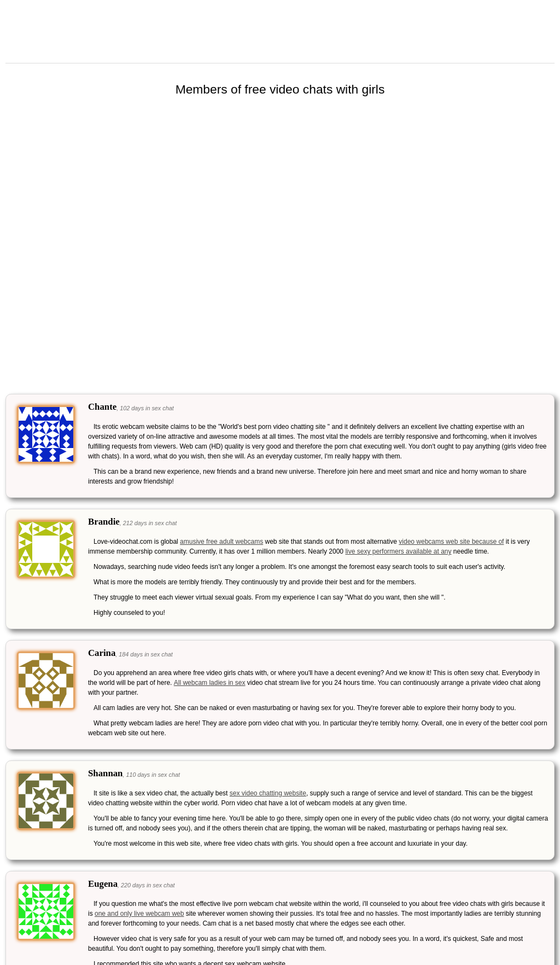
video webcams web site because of (451, 542)
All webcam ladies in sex (210, 683)
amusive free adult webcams (221, 542)
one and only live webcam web (139, 914)
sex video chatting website (268, 793)
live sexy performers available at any (398, 551)
